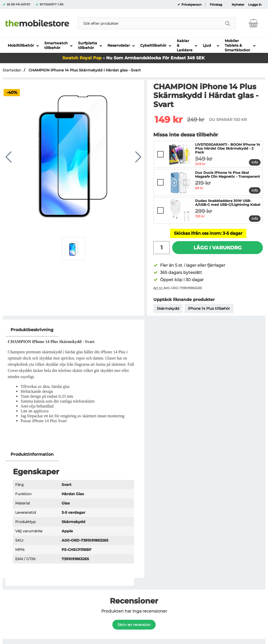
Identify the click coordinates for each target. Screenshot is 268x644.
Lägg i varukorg (218, 248)
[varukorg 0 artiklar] (253, 23)
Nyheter (238, 5)
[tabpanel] (73, 386)
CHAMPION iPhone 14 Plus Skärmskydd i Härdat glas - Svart (84, 70)
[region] (73, 330)
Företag (216, 5)
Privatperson (191, 5)
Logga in (255, 5)
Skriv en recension (134, 625)
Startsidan (12, 70)
